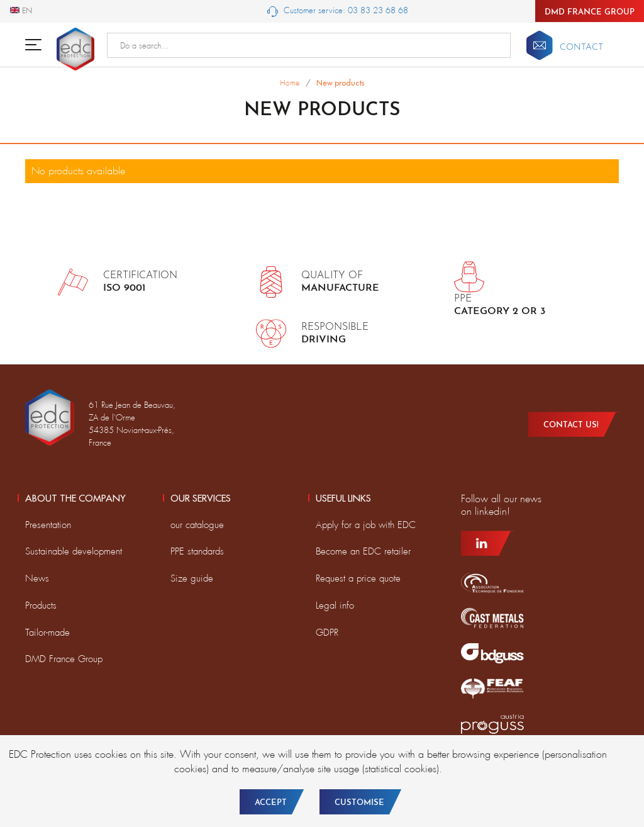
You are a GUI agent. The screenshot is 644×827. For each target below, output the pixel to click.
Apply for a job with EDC (366, 525)
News (37, 578)
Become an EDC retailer (363, 551)
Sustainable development (74, 551)
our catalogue (197, 525)
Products (41, 605)
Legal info (335, 605)
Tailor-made (47, 633)
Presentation (48, 525)
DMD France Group (590, 12)
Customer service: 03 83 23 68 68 (338, 11)
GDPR (327, 633)
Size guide (192, 578)
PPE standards (197, 551)
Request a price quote (358, 578)
